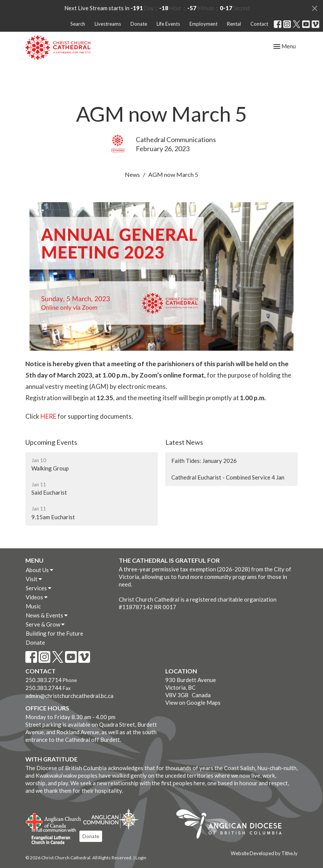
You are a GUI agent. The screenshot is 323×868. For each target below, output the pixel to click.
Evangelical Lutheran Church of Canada (51, 837)
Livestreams (108, 24)
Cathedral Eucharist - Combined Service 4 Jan (228, 477)
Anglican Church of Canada (54, 820)
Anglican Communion (111, 819)
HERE (48, 416)
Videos (37, 597)
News (132, 174)
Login (141, 858)
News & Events (47, 615)
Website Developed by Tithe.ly (264, 853)
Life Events (168, 24)
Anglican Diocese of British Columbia (233, 825)
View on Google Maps (193, 702)
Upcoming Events (51, 442)
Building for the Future (54, 633)
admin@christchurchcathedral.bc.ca (69, 696)
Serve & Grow (45, 624)
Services (39, 588)
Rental (234, 24)
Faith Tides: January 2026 (204, 461)
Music (33, 606)
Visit (34, 579)
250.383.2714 (43, 680)
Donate (139, 24)
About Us (40, 570)
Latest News (184, 442)
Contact (259, 24)
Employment (203, 24)
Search (78, 24)
